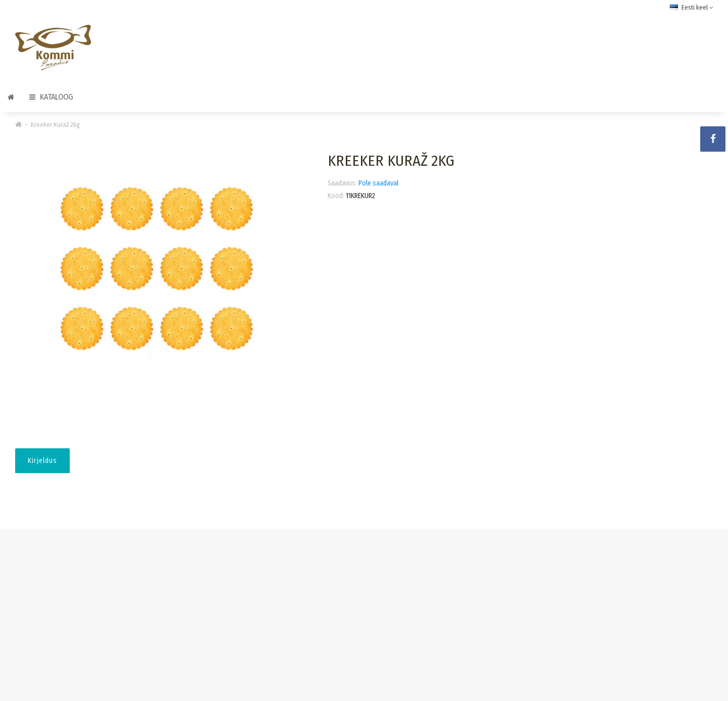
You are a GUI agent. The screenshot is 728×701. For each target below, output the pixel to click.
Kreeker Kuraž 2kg (55, 125)
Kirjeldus (42, 461)
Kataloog (51, 97)
